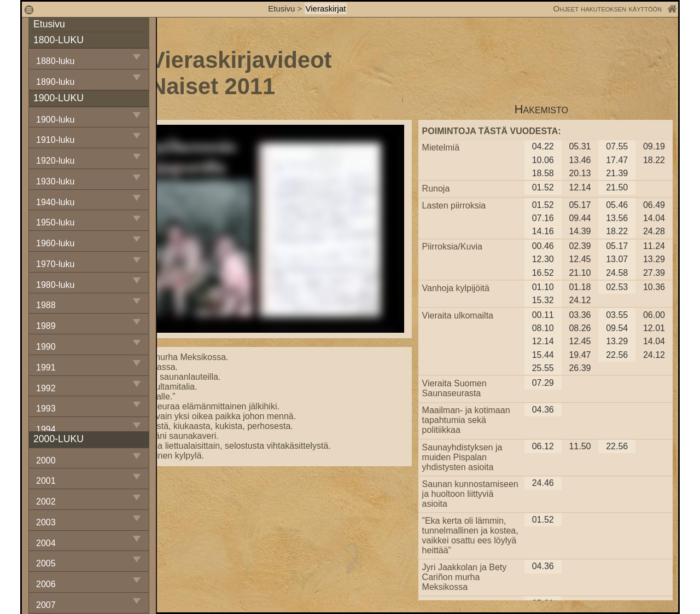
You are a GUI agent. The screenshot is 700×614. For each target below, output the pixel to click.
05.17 (580, 205)
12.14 (580, 187)
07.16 (543, 218)
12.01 (654, 328)
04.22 (543, 146)
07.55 (617, 146)
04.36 (543, 410)
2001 (46, 481)
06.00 (654, 315)
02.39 (580, 246)
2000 (46, 460)
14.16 (543, 231)
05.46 (617, 205)
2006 (46, 584)
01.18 (580, 287)
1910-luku (55, 140)
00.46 (543, 246)
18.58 (543, 173)
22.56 (617, 355)
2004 (46, 543)
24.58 (617, 273)
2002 (46, 502)
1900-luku (55, 120)
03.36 (580, 315)
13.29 (654, 259)
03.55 (617, 315)
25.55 (543, 368)
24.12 (580, 300)
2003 (46, 522)
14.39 (580, 231)
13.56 (617, 218)
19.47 (580, 355)
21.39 (617, 173)
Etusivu (282, 8)
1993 (46, 409)
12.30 (543, 259)
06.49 (654, 205)
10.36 (654, 287)
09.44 (580, 218)
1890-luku (55, 82)
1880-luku (55, 61)
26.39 (580, 368)
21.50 (617, 187)
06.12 (543, 446)
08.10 (543, 328)
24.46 (543, 483)
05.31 (580, 146)
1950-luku (55, 222)
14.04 (654, 218)
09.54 (617, 328)
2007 (46, 605)
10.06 (543, 160)
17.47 (617, 160)
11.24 (654, 246)
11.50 (580, 446)
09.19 (654, 146)
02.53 (617, 287)
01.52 (543, 187)
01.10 (543, 287)
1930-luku (55, 181)
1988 (46, 305)
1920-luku (55, 161)
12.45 (580, 259)
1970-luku (55, 264)
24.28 (654, 231)
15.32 (543, 300)
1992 (46, 388)
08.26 (580, 328)
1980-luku (55, 285)
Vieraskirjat (326, 8)
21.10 (580, 273)
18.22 (654, 160)
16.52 (543, 273)
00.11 (543, 315)
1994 (46, 429)
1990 (46, 347)
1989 (46, 326)
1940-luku (55, 202)
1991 (46, 367)
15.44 (543, 355)
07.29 (543, 383)
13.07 (617, 259)
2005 (46, 563)
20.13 (580, 173)
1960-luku (55, 243)
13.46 (580, 160)
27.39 (654, 273)
